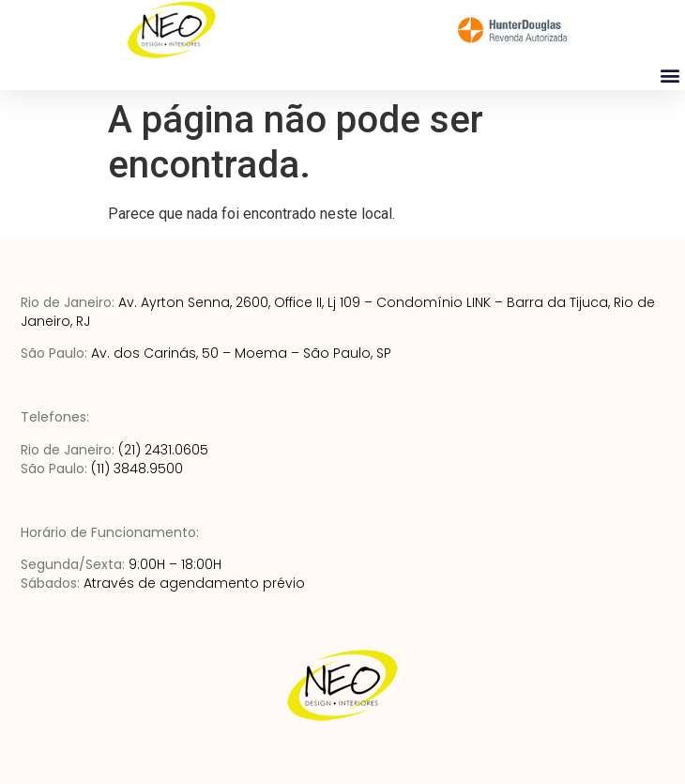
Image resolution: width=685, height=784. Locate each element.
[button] (670, 75)
